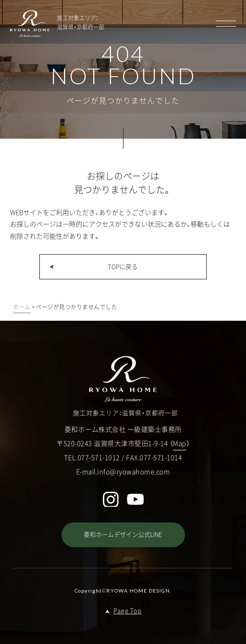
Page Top (127, 611)
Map (180, 443)
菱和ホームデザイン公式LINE (123, 535)
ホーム (22, 307)
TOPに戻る (123, 267)
